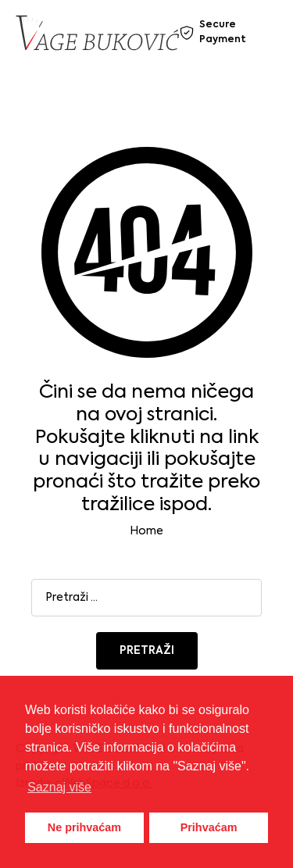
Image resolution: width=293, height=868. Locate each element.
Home (146, 531)
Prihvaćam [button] (209, 827)
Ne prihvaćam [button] (84, 827)
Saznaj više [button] (59, 787)
